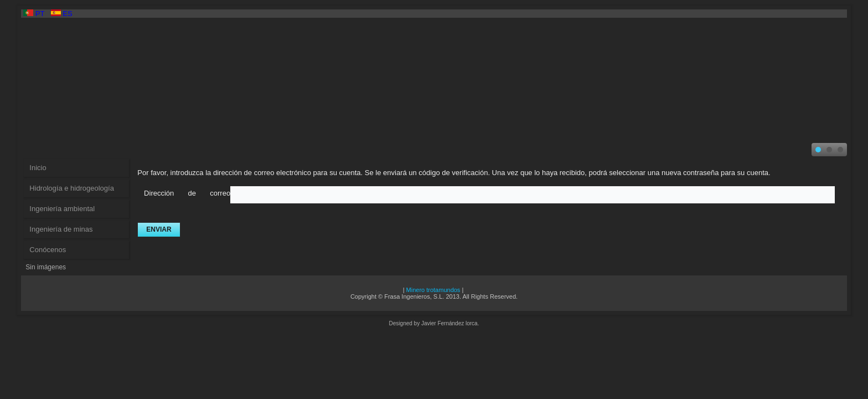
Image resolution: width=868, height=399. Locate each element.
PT (35, 14)
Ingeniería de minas (61, 229)
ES (62, 14)
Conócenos (48, 250)
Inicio (38, 168)
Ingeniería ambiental (62, 209)
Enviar (159, 229)
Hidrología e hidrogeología (72, 188)
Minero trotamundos (433, 290)
